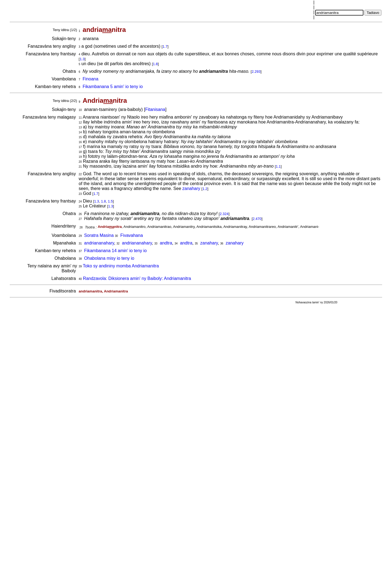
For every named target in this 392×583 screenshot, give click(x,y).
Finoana (91, 79)
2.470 (257, 219)
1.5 (110, 201)
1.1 (278, 166)
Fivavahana (132, 235)
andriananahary (99, 243)
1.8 (155, 64)
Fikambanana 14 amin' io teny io (115, 251)
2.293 (256, 72)
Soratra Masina (99, 235)
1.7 (165, 46)
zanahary (191, 188)
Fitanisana (155, 109)
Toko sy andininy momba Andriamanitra (121, 266)
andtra (166, 243)
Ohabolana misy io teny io (109, 258)
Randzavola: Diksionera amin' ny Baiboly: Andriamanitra (137, 278)
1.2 (205, 189)
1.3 (82, 59)
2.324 (224, 214)
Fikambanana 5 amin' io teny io (113, 87)
